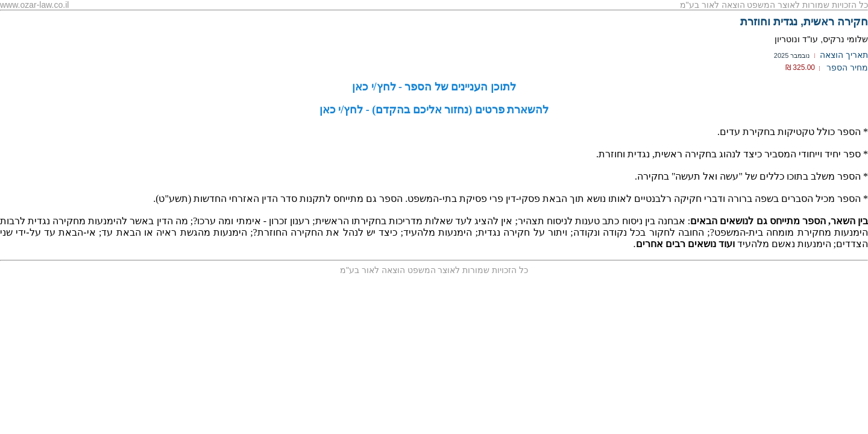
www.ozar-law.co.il (34, 5)
